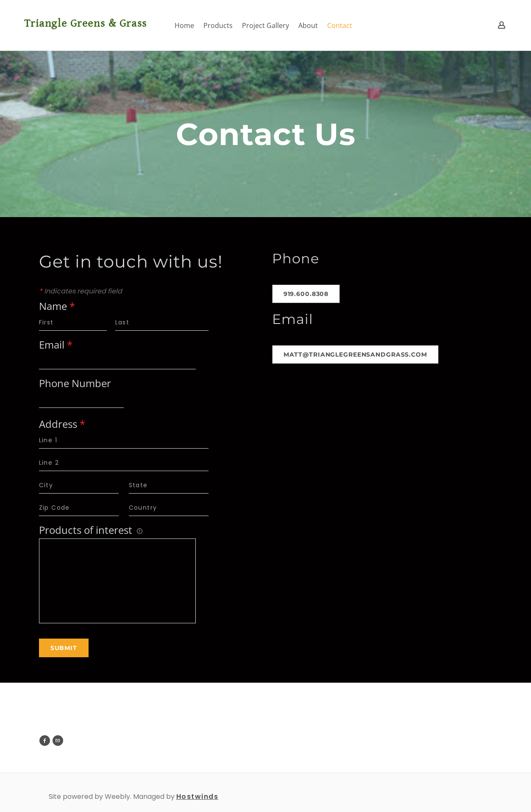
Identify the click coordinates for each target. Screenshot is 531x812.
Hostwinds (197, 797)
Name (57, 307)
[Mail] (58, 741)
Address (62, 425)
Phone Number (75, 384)
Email (56, 345)
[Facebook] (45, 741)
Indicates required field (81, 291)
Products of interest (91, 531)
